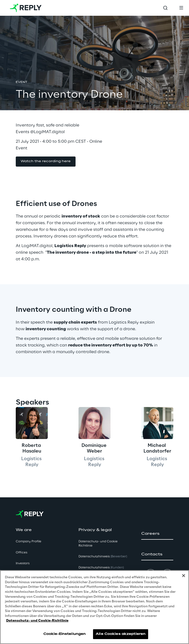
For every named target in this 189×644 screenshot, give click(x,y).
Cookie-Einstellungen (64, 635)
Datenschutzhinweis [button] (103, 557)
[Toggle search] (165, 8)
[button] (46, 162)
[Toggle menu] (181, 8)
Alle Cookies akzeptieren (121, 635)
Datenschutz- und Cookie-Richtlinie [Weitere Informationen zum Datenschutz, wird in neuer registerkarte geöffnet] (37, 622)
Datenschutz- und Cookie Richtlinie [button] (98, 544)
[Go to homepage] (26, 8)
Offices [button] (22, 553)
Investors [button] (23, 563)
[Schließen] (184, 577)
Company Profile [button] (29, 542)
